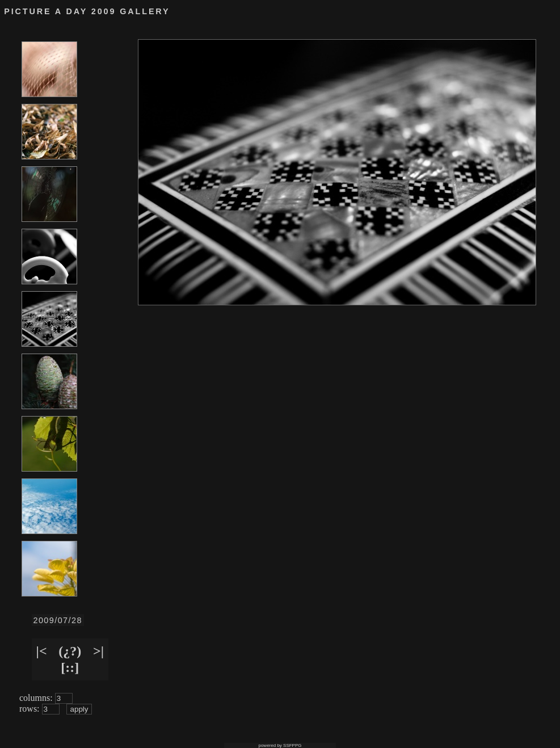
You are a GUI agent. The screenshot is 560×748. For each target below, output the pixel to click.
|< (42, 651)
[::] (70, 667)
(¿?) (70, 651)
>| (98, 651)
